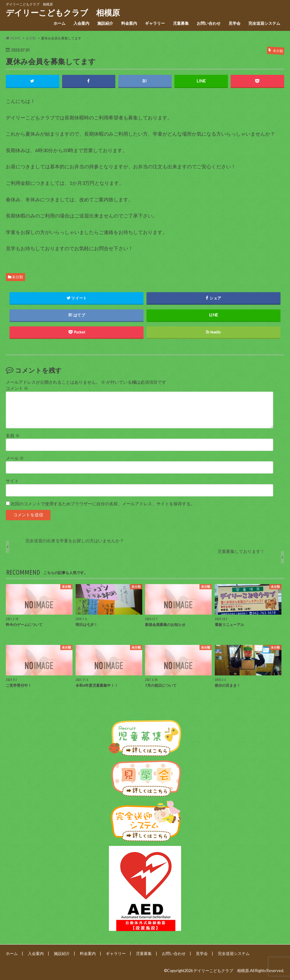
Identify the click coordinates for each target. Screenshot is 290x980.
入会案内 (81, 23)
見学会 (234, 23)
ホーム (59, 23)
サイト (12, 481)
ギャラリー (155, 23)
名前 (13, 436)
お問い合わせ (209, 23)
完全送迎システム (264, 23)
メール (15, 458)
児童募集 (181, 23)
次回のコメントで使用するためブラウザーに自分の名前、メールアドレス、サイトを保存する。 (103, 504)
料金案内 (129, 23)
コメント (17, 388)
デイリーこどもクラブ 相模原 (63, 13)
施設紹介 (105, 23)
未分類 (17, 277)
